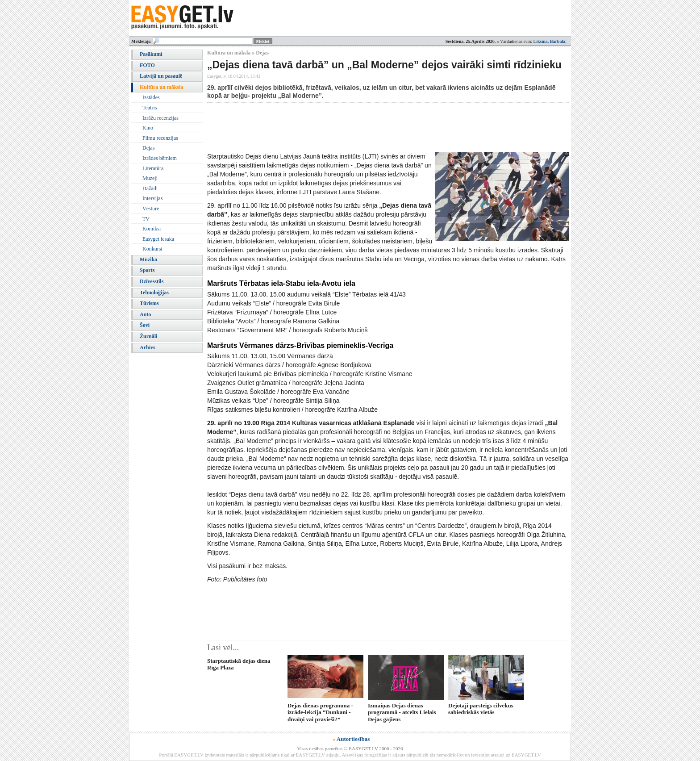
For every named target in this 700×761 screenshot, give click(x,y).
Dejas (148, 148)
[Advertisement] (370, 127)
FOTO (147, 65)
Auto (145, 314)
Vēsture (151, 209)
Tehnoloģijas (154, 293)
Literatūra (153, 168)
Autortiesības (353, 739)
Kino (148, 128)
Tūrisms (149, 303)
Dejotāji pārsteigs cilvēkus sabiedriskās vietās (481, 709)
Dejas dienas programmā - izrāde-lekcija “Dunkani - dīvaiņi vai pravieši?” (320, 712)
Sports (147, 270)
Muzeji (150, 178)
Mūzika (148, 259)
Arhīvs (148, 347)
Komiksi (152, 229)
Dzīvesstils (152, 281)
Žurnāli (148, 336)
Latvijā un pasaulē (161, 76)
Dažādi (150, 188)
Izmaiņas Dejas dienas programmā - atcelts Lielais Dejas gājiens (402, 712)
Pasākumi (151, 54)
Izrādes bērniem (160, 158)
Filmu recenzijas (160, 138)
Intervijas (152, 198)
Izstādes (151, 97)
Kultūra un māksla (161, 87)
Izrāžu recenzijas (160, 118)
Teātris (150, 108)
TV (146, 219)
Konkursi (152, 249)
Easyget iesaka (158, 239)
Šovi (145, 325)
